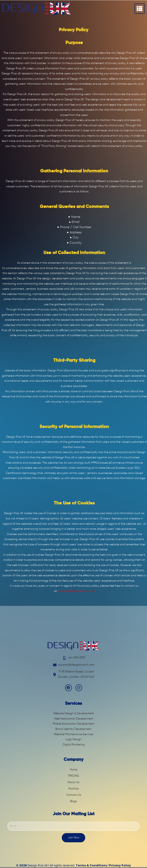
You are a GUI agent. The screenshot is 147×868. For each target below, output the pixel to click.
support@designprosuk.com (76, 591)
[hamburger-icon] (140, 9)
